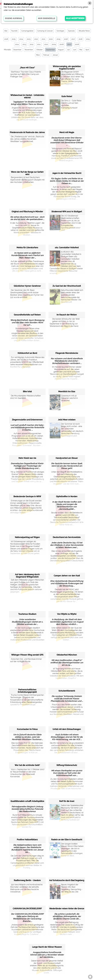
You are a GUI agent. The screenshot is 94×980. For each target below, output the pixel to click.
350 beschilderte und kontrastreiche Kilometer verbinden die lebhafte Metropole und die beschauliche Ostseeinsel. (26, 888)
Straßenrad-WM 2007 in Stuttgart (67, 211)
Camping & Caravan (45, 31)
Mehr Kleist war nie (27, 458)
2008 (62, 44)
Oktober (39, 50)
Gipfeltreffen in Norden (67, 496)
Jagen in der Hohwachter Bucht (67, 173)
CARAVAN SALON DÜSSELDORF (27, 908)
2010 (46, 44)
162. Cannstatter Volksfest (67, 247)
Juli (68, 50)
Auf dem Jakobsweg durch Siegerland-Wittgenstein (27, 576)
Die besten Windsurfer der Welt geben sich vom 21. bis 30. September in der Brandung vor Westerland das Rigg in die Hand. (65, 323)
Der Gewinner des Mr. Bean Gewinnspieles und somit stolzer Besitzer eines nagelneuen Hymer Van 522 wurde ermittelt (27, 294)
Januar (55, 55)
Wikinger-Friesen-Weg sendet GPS (27, 655)
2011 (39, 44)
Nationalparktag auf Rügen (27, 537)
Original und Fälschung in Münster (27, 211)
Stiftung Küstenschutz (67, 765)
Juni (74, 50)
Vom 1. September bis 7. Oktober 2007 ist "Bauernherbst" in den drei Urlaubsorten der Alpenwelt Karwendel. (27, 773)
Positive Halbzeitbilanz (27, 839)
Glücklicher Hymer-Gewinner (27, 286)
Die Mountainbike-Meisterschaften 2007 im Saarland (26, 397)
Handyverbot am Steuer (67, 458)
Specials (71, 31)
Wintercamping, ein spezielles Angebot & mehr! (67, 67)
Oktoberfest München (67, 655)
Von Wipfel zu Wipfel (67, 614)
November (28, 50)
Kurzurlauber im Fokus (27, 729)
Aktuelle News (84, 31)
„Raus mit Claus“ (27, 67)
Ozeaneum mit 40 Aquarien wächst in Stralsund (64, 401)
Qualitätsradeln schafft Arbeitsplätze (27, 801)
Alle (6, 31)
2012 (32, 44)
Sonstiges (60, 31)
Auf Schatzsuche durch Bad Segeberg (67, 880)
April (87, 50)
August (61, 50)
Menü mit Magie (67, 132)
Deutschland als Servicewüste (67, 537)
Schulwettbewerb (67, 691)
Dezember (17, 50)
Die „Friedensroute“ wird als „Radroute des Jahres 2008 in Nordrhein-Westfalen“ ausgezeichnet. (27, 139)
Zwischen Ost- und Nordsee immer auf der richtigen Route (26, 660)
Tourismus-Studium (27, 614)
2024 (21, 39)
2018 (66, 39)
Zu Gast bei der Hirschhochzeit (67, 286)
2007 (69, 44)
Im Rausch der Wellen (67, 315)
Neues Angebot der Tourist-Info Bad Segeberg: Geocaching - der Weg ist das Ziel (66, 889)
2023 (29, 39)
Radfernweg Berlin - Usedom (27, 880)
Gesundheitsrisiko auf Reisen (27, 315)
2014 (17, 44)
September (50, 50)
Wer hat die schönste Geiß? (27, 765)
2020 (51, 39)
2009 (54, 44)
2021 (43, 39)
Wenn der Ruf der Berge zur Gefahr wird (27, 173)
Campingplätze (27, 31)
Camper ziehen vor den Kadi (67, 576)
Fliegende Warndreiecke (67, 353)
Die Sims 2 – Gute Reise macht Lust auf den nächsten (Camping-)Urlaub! (66, 105)
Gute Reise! (67, 96)
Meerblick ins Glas (67, 391)
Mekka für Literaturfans (27, 247)
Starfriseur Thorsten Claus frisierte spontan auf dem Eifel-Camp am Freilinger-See (26, 74)
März (38, 55)
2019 (58, 39)
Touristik (14, 31)
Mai (80, 50)
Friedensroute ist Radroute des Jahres (27, 132)
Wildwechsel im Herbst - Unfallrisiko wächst (27, 96)
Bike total (27, 391)
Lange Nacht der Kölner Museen (47, 947)
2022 (36, 39)
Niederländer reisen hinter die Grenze (67, 908)
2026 (6, 39)
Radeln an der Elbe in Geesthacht (67, 839)
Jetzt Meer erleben (67, 420)
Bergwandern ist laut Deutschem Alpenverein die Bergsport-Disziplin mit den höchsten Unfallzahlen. (27, 180)
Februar (46, 55)
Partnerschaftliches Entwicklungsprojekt (27, 691)
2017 (73, 39)
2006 (77, 44)
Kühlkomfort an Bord (27, 353)
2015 (88, 39)
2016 (81, 39)
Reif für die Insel (67, 801)
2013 (24, 44)
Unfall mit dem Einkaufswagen (67, 729)
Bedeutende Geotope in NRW (27, 496)
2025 (14, 39)
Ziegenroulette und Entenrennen (27, 420)
